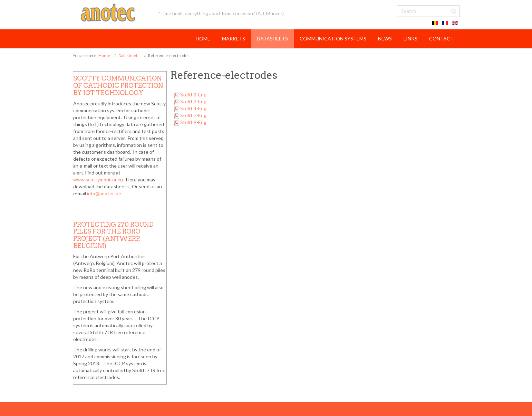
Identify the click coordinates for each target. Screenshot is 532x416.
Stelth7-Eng (193, 115)
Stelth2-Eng (193, 94)
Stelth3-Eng (193, 101)
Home (104, 55)
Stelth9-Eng (193, 122)
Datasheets (129, 55)
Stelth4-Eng (193, 108)
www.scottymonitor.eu (98, 179)
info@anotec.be (104, 193)
